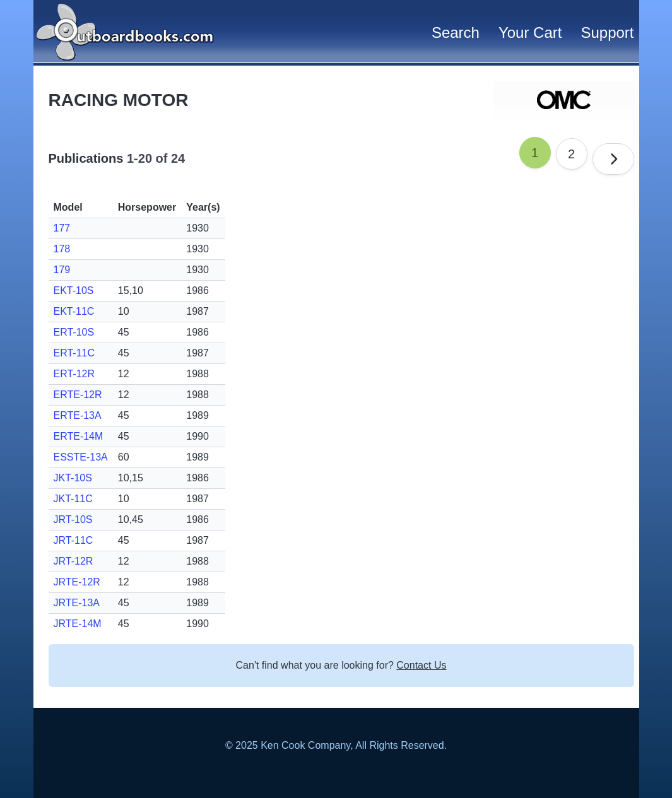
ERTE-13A (78, 415)
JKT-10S (73, 478)
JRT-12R (74, 561)
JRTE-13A (77, 603)
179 (62, 270)
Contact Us (421, 665)
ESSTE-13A (81, 457)
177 (62, 228)
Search (456, 32)
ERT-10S (74, 332)
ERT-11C (74, 353)
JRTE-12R (77, 582)
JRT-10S (73, 519)
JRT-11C (74, 540)
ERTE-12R (78, 395)
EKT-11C (74, 311)
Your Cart (530, 32)
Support (607, 32)
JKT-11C (73, 499)
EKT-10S (74, 290)
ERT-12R (74, 374)
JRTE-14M (78, 624)
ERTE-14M (79, 436)
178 (62, 249)
